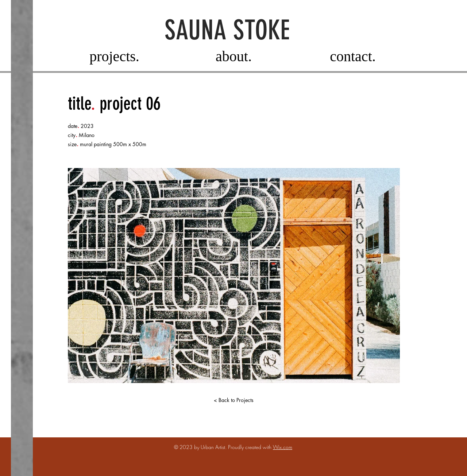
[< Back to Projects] (233, 400)
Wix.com (283, 447)
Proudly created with (250, 447)
